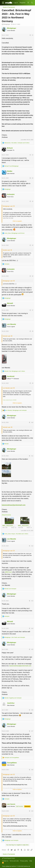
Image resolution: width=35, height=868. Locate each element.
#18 (32, 770)
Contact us (5, 861)
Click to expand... (18, 221)
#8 (33, 331)
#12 (32, 546)
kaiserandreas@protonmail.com (14, 505)
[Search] (32, 3)
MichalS (10, 303)
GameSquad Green (9, 858)
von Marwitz (12, 324)
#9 (33, 383)
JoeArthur (11, 703)
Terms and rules (14, 861)
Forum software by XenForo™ (16, 866)
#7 (33, 310)
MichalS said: (7, 336)
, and (14, 233)
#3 (33, 178)
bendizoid (11, 376)
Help (31, 861)
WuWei (10, 171)
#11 (32, 456)
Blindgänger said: (8, 206)
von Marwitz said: (8, 388)
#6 (33, 276)
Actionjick (11, 194)
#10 (32, 422)
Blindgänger (7, 24)
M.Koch (10, 148)
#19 (32, 811)
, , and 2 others (15, 371)
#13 (32, 601)
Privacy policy (24, 861)
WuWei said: (7, 250)
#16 (32, 710)
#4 (33, 201)
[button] (3, 3)
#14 (32, 628)
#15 (32, 649)
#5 (33, 245)
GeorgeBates (12, 763)
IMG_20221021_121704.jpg (12, 526)
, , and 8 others (17, 143)
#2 (33, 155)
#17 (32, 731)
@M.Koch (9, 572)
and (11, 166)
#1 (33, 35)
